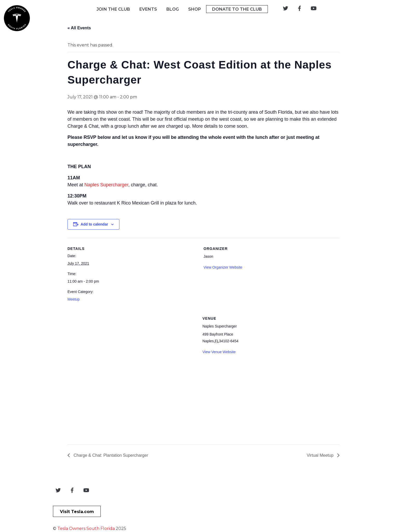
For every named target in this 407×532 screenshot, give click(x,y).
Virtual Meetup (321, 455)
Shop (195, 9)
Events (148, 9)
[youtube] (314, 8)
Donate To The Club (237, 9)
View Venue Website (219, 352)
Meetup (74, 299)
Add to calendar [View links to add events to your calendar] (94, 224)
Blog (173, 9)
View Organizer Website (223, 267)
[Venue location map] (128, 377)
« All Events (79, 28)
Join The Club (113, 9)
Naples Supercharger (106, 185)
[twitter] (286, 8)
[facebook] (300, 8)
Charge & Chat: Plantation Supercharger (110, 455)
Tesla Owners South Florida (86, 528)
